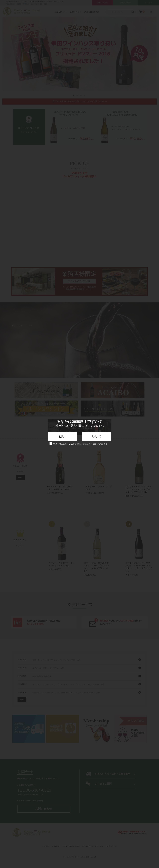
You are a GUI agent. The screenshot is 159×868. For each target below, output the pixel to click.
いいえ (97, 436)
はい (62, 436)
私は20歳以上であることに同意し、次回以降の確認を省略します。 (79, 443)
